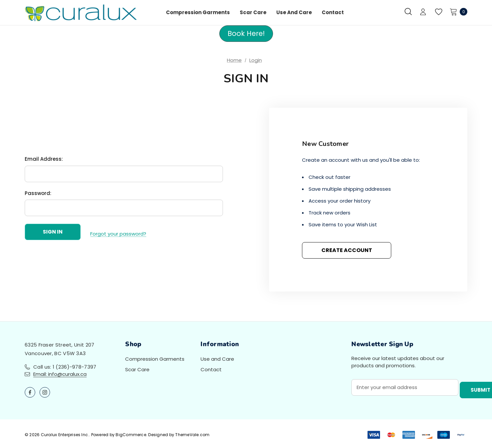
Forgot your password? (118, 234)
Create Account (347, 250)
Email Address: (44, 161)
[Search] (408, 12)
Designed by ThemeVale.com (179, 435)
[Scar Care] (253, 13)
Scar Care (137, 369)
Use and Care (217, 359)
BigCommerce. (132, 435)
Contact (211, 369)
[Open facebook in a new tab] (30, 392)
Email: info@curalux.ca (60, 374)
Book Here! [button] (246, 33)
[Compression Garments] (198, 13)
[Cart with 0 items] (457, 12)
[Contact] (333, 13)
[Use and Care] (294, 13)
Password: (38, 195)
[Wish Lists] (438, 12)
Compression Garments (155, 359)
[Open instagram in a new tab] (45, 392)
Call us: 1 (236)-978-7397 (65, 367)
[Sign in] (423, 13)
